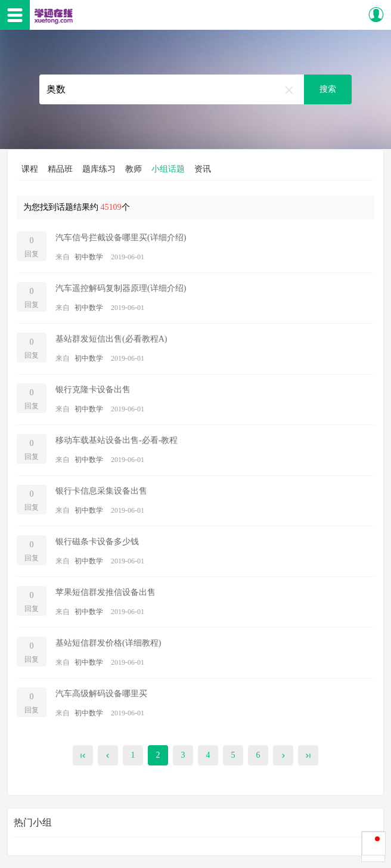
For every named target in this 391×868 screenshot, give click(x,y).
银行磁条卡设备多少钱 (97, 542)
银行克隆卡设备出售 (93, 390)
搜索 (328, 89)
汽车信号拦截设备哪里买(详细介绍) (121, 238)
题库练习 (99, 169)
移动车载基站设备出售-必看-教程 (117, 440)
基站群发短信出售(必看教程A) (111, 339)
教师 (134, 169)
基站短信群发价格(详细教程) (108, 643)
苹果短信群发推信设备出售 (105, 592)
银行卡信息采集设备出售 (101, 491)
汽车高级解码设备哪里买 (101, 694)
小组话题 (168, 169)
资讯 (203, 169)
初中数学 (89, 257)
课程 (30, 169)
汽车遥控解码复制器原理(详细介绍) (121, 288)
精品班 (60, 169)
